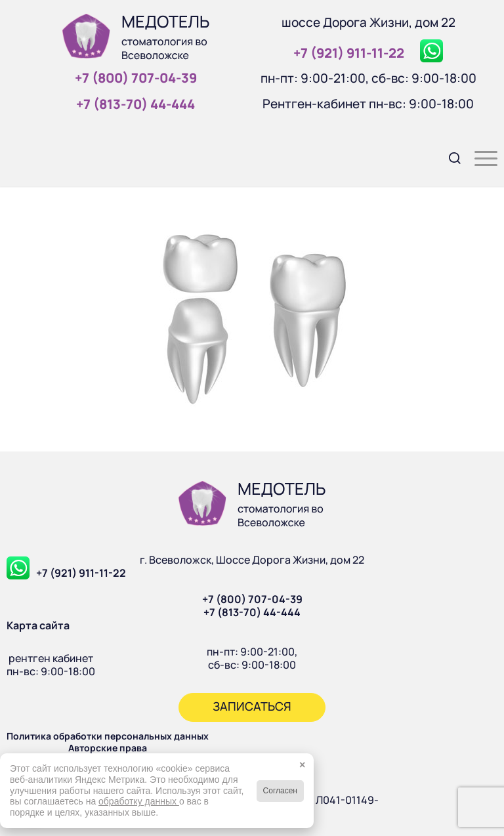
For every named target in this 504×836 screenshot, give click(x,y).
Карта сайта (38, 625)
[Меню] (479, 157)
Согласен (280, 791)
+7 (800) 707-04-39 (252, 599)
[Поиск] (449, 157)
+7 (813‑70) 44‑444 (136, 104)
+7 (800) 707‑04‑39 (136, 78)
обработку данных (139, 801)
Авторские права (108, 748)
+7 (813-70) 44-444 (252, 612)
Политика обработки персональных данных (108, 736)
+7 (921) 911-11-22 (81, 573)
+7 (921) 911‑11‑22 (349, 53)
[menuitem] (449, 157)
